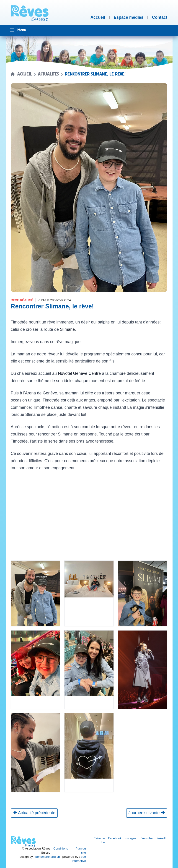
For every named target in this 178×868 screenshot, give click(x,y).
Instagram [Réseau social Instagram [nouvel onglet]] (132, 838)
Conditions (61, 848)
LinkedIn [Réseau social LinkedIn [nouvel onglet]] (161, 838)
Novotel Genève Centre (79, 373)
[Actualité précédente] (34, 813)
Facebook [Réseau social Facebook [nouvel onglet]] (115, 838)
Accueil (25, 74)
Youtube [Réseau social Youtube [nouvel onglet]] (147, 838)
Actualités (48, 74)
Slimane (67, 329)
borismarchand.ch (48, 857)
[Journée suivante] (147, 813)
